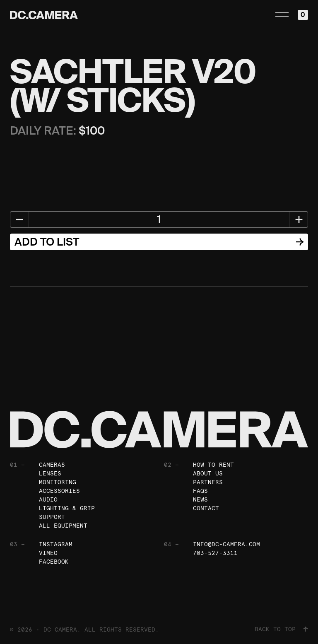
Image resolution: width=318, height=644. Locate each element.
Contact (206, 508)
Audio (48, 499)
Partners (208, 482)
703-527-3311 (215, 553)
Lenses (50, 473)
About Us (208, 473)
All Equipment (63, 526)
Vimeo (48, 553)
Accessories (59, 491)
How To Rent (213, 465)
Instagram (56, 544)
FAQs (200, 491)
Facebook (54, 562)
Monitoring (58, 482)
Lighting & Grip (67, 508)
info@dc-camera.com (226, 544)
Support (52, 517)
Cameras (52, 465)
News (200, 499)
